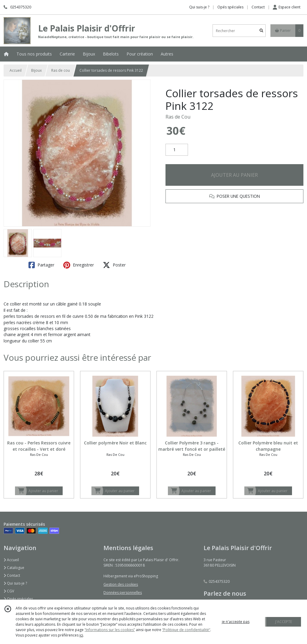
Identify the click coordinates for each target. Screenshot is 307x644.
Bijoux (36, 70)
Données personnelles (123, 593)
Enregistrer (79, 265)
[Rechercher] (261, 31)
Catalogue (14, 568)
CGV (9, 591)
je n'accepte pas (236, 622)
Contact (258, 7)
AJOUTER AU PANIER (234, 175)
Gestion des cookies (121, 584)
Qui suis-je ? (15, 583)
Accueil (16, 70)
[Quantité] (177, 150)
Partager (41, 265)
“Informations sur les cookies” (110, 630)
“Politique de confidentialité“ (186, 630)
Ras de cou (61, 70)
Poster (114, 265)
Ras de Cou (178, 117)
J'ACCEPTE (284, 622)
